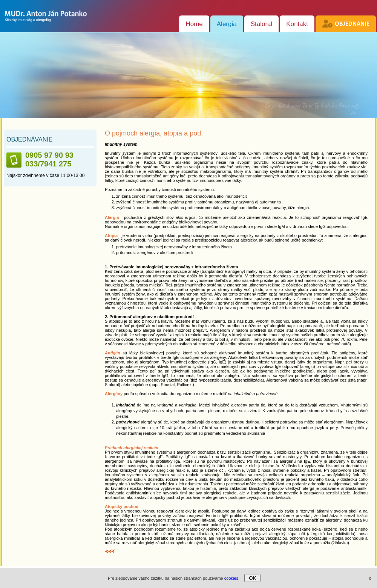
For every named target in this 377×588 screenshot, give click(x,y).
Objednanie (352, 24)
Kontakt (297, 24)
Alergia (227, 24)
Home (194, 24)
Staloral (262, 24)
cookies (231, 578)
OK (252, 578)
